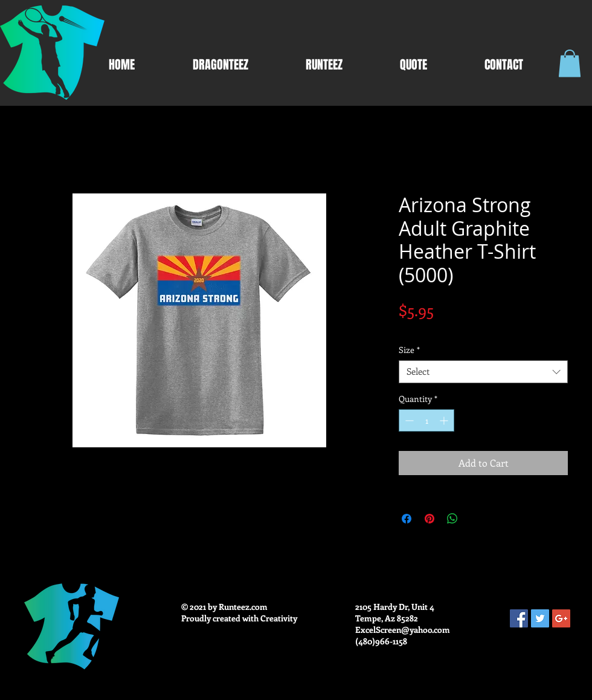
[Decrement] (408, 420)
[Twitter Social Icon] (540, 618)
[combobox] (483, 372)
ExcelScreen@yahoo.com (403, 630)
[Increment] (445, 420)
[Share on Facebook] (407, 519)
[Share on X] (475, 519)
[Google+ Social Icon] (561, 618)
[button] (570, 63)
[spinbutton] (426, 420)
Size (409, 350)
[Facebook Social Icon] (519, 618)
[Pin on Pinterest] (430, 519)
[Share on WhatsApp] (452, 519)
